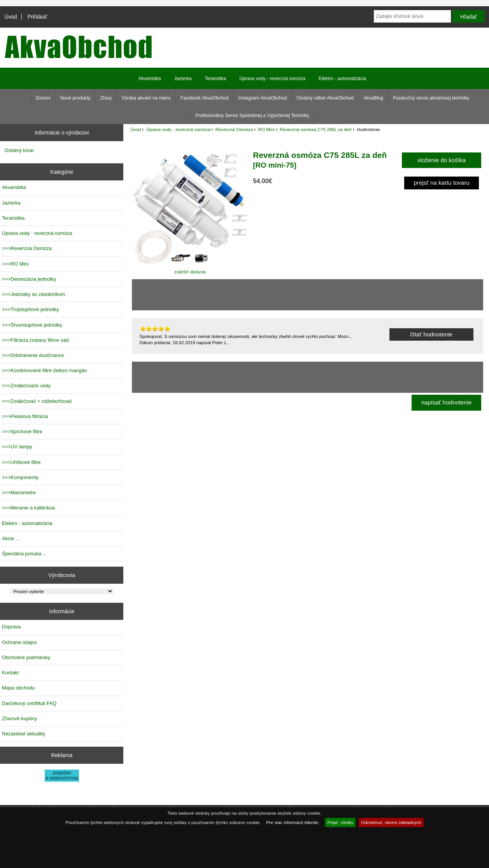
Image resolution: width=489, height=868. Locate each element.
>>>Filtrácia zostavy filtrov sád (35, 340)
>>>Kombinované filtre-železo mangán (45, 370)
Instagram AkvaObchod (263, 98)
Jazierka (183, 79)
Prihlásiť (38, 17)
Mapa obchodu (18, 688)
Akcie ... (11, 538)
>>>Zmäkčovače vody (26, 386)
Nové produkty (75, 98)
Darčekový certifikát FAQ (29, 703)
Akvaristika (150, 79)
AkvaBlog (373, 98)
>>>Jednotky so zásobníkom (34, 294)
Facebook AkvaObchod (205, 98)
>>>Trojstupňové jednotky (31, 309)
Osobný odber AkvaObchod (325, 98)
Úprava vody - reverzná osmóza (178, 129)
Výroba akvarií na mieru (146, 98)
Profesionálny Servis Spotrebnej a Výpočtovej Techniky (252, 115)
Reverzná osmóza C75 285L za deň (316, 129)
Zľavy (106, 98)
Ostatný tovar (19, 150)
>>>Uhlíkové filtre (21, 462)
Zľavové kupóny (19, 718)
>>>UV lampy (17, 447)
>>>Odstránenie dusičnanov (33, 355)
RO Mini (266, 129)
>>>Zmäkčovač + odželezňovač (37, 401)
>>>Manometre (19, 493)
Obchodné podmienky (26, 657)
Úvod (11, 17)
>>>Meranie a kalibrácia (28, 508)
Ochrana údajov (19, 642)
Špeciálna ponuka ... (25, 554)
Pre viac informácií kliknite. (293, 822)
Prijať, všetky (340, 822)
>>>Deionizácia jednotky (29, 279)
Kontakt (10, 673)
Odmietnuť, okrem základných (391, 822)
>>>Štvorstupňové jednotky (32, 325)
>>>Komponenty (20, 477)
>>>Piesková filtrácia (25, 416)
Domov (43, 98)
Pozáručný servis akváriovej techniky (431, 98)
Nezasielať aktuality (24, 734)
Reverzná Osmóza (234, 129)
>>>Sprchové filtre (22, 431)
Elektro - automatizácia (342, 79)
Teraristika (215, 79)
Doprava (11, 627)
